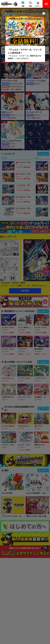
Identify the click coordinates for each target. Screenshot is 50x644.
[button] (23, 4)
